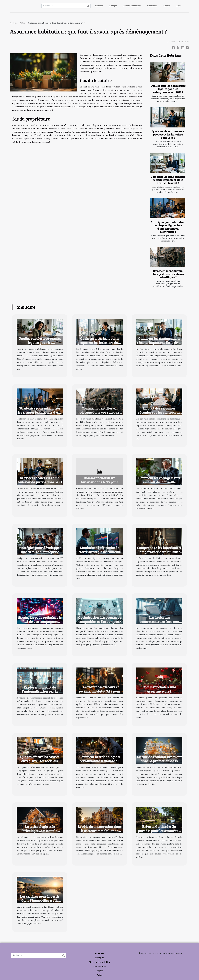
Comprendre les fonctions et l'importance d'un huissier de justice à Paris (159, 552)
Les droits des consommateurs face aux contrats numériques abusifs (159, 622)
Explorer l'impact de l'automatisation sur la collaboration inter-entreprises (40, 693)
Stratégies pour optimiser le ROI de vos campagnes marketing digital (40, 622)
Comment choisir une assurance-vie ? (159, 689)
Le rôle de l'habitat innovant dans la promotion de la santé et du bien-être (159, 761)
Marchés (99, 6)
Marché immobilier (132, 6)
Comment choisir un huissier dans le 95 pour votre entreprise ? (99, 482)
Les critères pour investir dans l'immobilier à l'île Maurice (40, 900)
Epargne (113, 6)
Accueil (13, 23)
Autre (179, 6)
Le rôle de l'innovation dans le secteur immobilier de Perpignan (100, 831)
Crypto (167, 6)
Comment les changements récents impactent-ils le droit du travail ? (168, 180)
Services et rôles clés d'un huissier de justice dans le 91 (40, 480)
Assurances (152, 6)
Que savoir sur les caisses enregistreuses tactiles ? (40, 759)
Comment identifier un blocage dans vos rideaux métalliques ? (168, 274)
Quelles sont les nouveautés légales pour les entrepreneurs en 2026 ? (168, 89)
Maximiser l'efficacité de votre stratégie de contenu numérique (100, 552)
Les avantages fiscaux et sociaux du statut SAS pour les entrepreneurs (100, 691)
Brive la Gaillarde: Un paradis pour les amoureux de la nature (159, 831)
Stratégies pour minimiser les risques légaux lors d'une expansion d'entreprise (168, 227)
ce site (111, 90)
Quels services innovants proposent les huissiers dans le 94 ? (168, 134)
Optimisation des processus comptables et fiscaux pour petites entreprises (99, 622)
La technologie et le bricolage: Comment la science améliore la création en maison (40, 833)
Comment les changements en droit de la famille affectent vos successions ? (159, 482)
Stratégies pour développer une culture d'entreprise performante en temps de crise (40, 554)
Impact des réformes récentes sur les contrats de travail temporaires (159, 412)
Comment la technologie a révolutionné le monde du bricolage (99, 761)
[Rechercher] (66, 6)
